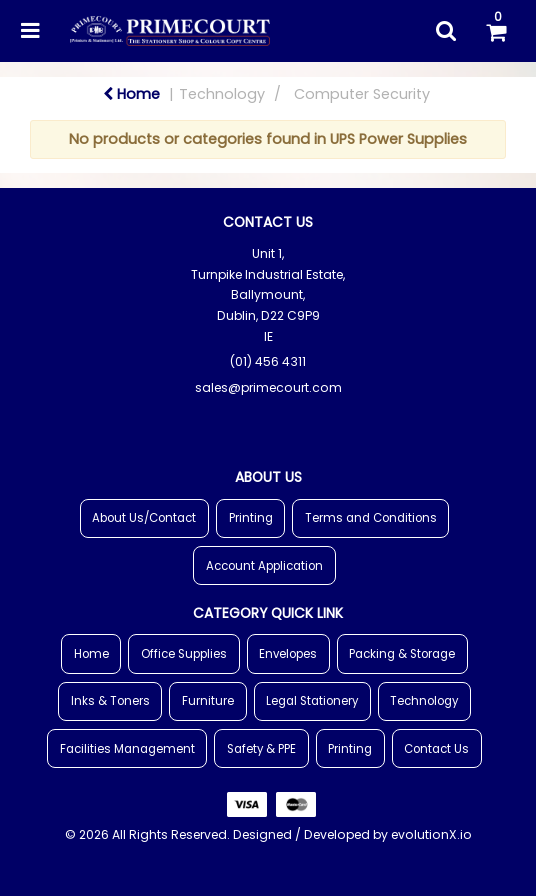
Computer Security (362, 94)
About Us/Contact (144, 518)
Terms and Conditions (371, 518)
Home (131, 94)
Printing (251, 518)
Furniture (208, 701)
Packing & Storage (402, 654)
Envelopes (288, 654)
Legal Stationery (312, 701)
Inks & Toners (110, 701)
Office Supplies (184, 654)
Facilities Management (127, 749)
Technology (222, 94)
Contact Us (436, 749)
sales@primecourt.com (268, 387)
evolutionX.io (431, 834)
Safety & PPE (261, 749)
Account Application (264, 566)
